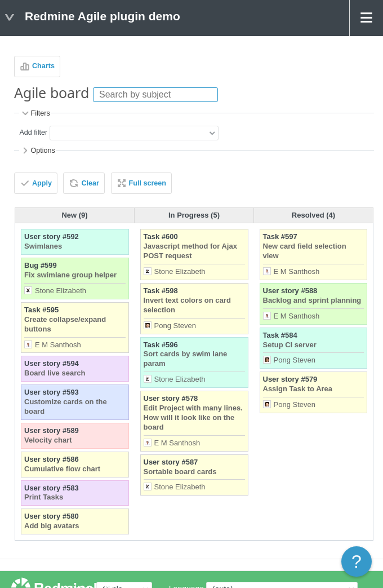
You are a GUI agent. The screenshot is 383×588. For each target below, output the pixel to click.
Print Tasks (44, 497)
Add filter (33, 133)
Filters (35, 113)
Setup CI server (290, 345)
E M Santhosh (58, 345)
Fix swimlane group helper (70, 275)
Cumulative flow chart (62, 469)
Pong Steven (175, 326)
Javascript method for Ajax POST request (190, 251)
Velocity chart (48, 440)
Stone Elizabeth (61, 291)
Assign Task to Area (298, 389)
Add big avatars (52, 526)
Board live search (55, 373)
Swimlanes (43, 246)
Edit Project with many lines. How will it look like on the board (193, 417)
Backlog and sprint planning (312, 300)
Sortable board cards (180, 472)
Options (37, 151)
